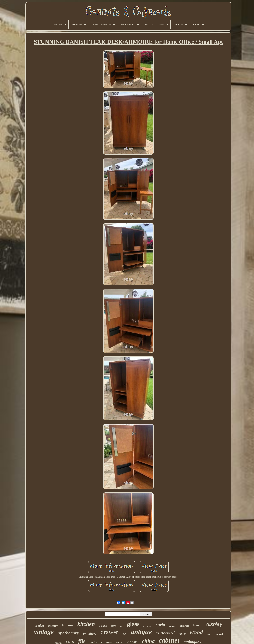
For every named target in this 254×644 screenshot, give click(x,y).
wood (196, 632)
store (113, 626)
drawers (184, 626)
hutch (182, 634)
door (209, 634)
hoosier (68, 625)
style (124, 634)
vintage (44, 632)
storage (172, 626)
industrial (147, 626)
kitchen (86, 624)
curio (160, 625)
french (198, 625)
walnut (103, 626)
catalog (39, 625)
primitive (90, 633)
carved (219, 634)
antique (141, 632)
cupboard (165, 633)
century (53, 626)
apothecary (68, 633)
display (214, 624)
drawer (109, 632)
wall (121, 626)
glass (133, 624)
